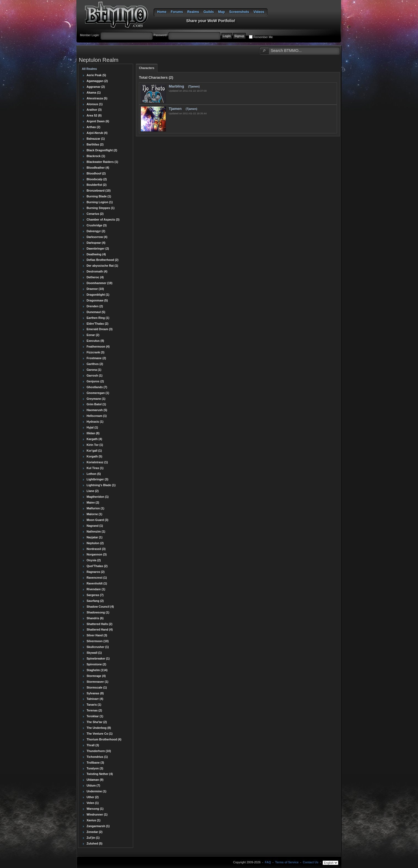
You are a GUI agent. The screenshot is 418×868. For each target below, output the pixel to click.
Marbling (177, 86)
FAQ (268, 862)
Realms (193, 12)
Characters (147, 68)
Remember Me (263, 37)
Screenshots (239, 12)
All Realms (89, 69)
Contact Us (310, 862)
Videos (259, 12)
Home (162, 12)
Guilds (209, 12)
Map (221, 12)
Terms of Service (287, 862)
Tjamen (176, 109)
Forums (177, 12)
